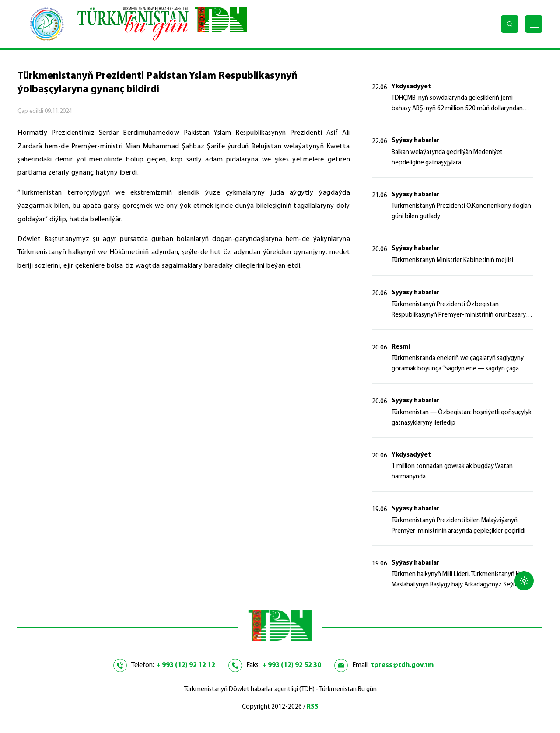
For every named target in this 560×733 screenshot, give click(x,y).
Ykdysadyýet (411, 87)
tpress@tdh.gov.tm (402, 665)
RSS (313, 707)
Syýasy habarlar (415, 141)
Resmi (401, 347)
